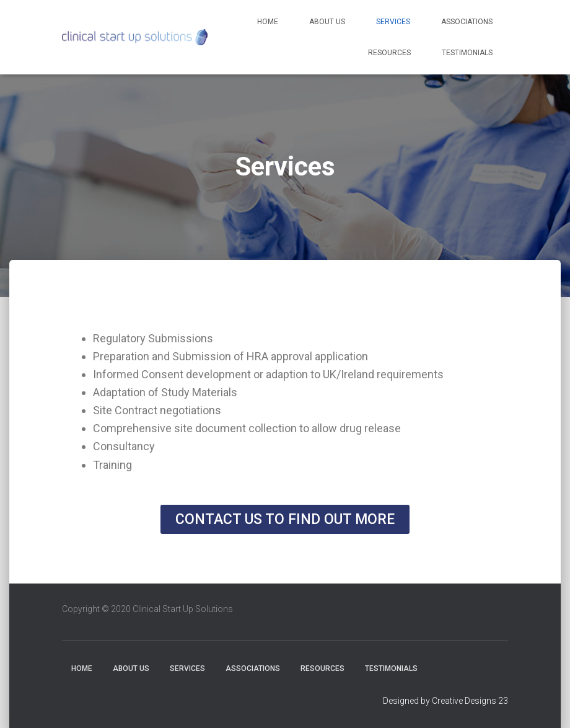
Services (393, 22)
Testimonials (467, 53)
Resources (389, 53)
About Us (327, 22)
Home (268, 22)
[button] (285, 519)
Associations (467, 22)
